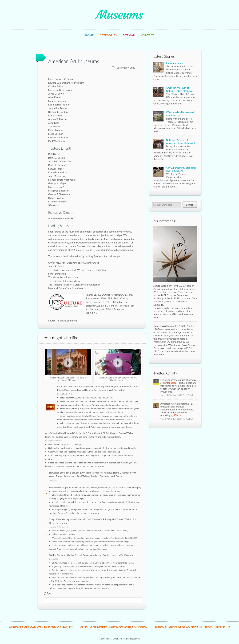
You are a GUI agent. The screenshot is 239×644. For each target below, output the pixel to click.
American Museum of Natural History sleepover (180, 89)
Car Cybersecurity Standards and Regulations (181, 169)
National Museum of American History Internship (181, 142)
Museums (120, 15)
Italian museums (175, 63)
